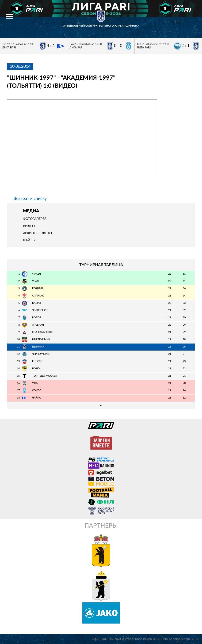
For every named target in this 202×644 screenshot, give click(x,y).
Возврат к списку (30, 199)
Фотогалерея (35, 219)
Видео (29, 226)
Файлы (29, 240)
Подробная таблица (101, 405)
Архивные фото (37, 233)
